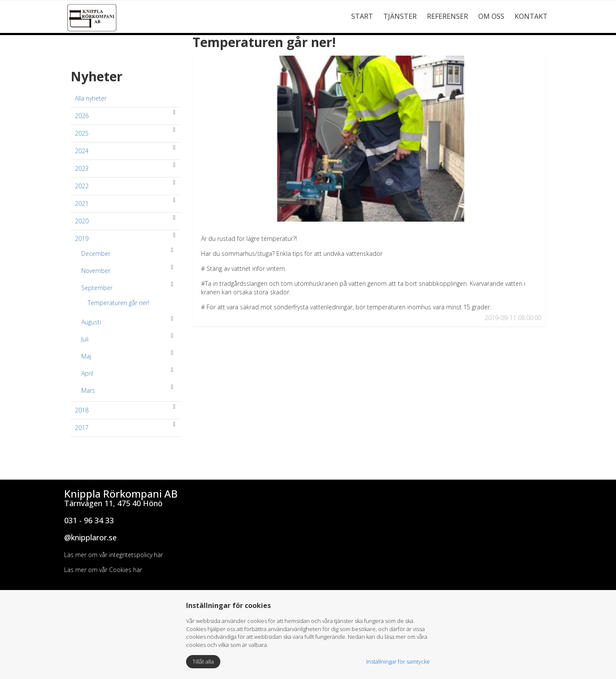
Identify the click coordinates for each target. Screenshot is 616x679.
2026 (82, 116)
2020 (82, 221)
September (97, 288)
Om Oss (491, 16)
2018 (82, 410)
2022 (82, 186)
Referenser (447, 16)
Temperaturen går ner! (118, 303)
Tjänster (400, 16)
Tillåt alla (203, 661)
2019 (82, 239)
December (96, 254)
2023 (82, 168)
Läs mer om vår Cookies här (103, 570)
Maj (86, 356)
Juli (85, 339)
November (96, 271)
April (87, 373)
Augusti (91, 322)
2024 (82, 151)
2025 (82, 133)
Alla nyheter (91, 98)
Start (362, 16)
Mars (88, 390)
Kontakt (531, 16)
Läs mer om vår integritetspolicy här (114, 555)
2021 (82, 203)
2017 (82, 428)
